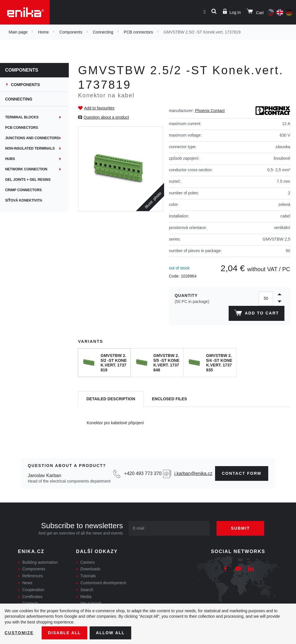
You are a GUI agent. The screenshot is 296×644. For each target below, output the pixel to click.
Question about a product (106, 117)
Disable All (64, 633)
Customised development (103, 583)
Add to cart (257, 314)
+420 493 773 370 (143, 473)
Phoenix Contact (210, 111)
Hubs (11, 159)
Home (44, 32)
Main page (18, 32)
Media (86, 597)
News (27, 583)
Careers (88, 562)
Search (87, 590)
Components (71, 32)
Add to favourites (99, 108)
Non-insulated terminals (31, 148)
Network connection (27, 169)
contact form (242, 473)
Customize (19, 633)
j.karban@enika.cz (193, 473)
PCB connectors (138, 32)
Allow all (110, 633)
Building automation (40, 562)
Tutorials (88, 576)
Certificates (32, 597)
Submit (240, 528)
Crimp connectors (24, 190)
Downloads (90, 569)
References (33, 576)
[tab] (111, 399)
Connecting (103, 32)
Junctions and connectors (33, 138)
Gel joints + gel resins (28, 180)
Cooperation (33, 590)
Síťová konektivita (24, 200)
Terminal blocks (23, 117)
